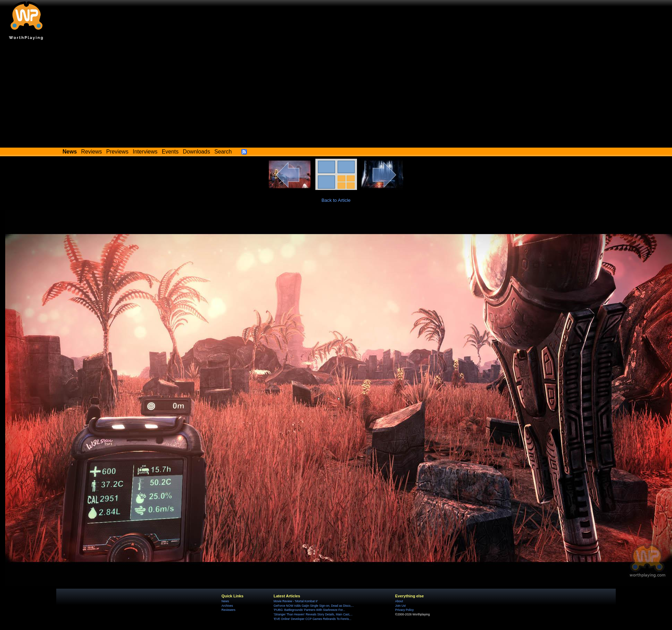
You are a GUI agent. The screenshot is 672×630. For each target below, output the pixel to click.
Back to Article (336, 200)
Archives (227, 606)
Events (170, 152)
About (399, 601)
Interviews (145, 152)
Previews (117, 152)
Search (223, 152)
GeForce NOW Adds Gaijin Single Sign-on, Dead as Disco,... (314, 606)
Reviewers (229, 610)
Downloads (197, 152)
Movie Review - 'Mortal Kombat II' (296, 601)
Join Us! (401, 606)
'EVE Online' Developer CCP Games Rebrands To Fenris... (313, 619)
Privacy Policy (404, 610)
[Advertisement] (336, 96)
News (225, 601)
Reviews (92, 152)
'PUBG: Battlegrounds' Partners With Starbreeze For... (309, 610)
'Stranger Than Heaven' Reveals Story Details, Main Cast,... (313, 614)
